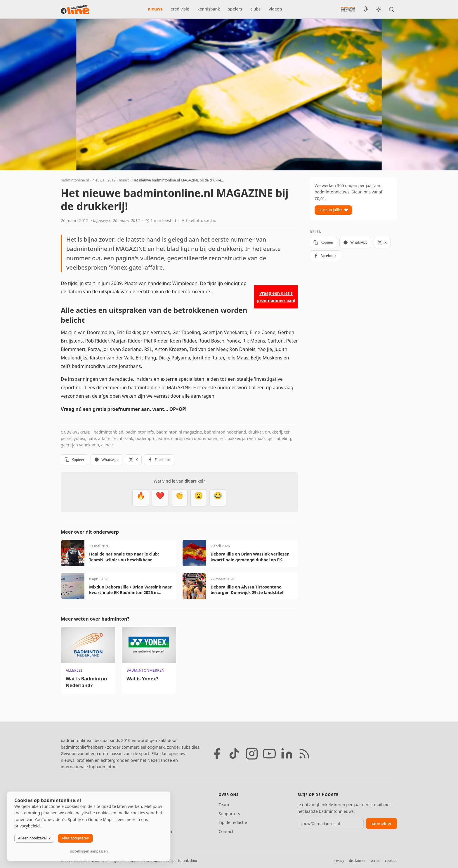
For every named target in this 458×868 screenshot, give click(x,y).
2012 (111, 180)
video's (275, 9)
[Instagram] (252, 754)
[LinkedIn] (287, 754)
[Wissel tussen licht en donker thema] (379, 9)
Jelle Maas (237, 358)
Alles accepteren (75, 838)
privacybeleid (27, 826)
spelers (235, 9)
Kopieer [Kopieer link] (74, 460)
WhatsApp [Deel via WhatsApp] (106, 460)
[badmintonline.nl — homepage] (75, 9)
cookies (391, 861)
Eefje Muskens (267, 358)
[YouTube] (269, 754)
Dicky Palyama (174, 358)
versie (375, 861)
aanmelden (382, 824)
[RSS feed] (304, 754)
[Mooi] (160, 498)
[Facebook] (217, 754)
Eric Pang (146, 358)
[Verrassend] (199, 498)
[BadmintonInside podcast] (366, 9)
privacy (338, 861)
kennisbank (209, 9)
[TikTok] (234, 754)
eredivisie (180, 9)
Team (224, 805)
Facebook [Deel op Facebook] (159, 460)
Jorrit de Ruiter (208, 358)
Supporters (229, 814)
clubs (255, 9)
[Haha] (218, 498)
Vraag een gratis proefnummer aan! (276, 297)
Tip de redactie (233, 822)
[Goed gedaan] (179, 498)
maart (124, 180)
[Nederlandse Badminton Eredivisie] (348, 9)
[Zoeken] (391, 9)
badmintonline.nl (75, 180)
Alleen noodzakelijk (34, 838)
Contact (226, 831)
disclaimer (357, 861)
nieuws (155, 9)
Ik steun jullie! (333, 210)
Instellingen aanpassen (89, 851)
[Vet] (141, 498)
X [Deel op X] (133, 460)
